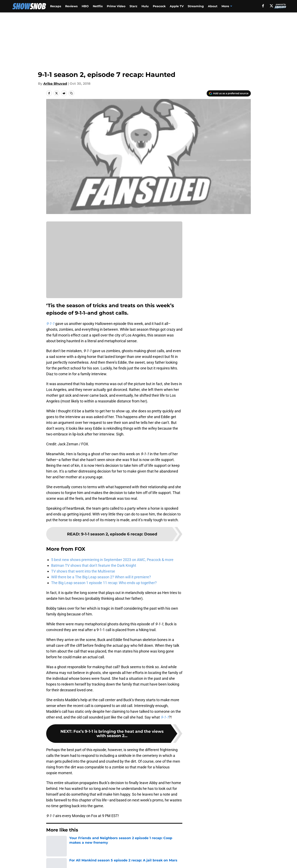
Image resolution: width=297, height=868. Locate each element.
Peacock (159, 6)
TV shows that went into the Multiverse (83, 571)
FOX (63, 842)
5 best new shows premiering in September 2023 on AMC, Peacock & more (112, 560)
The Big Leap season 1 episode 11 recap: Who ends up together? (104, 583)
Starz (133, 6)
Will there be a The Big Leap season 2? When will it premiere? (101, 577)
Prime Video (116, 6)
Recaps (56, 6)
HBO (85, 6)
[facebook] (263, 6)
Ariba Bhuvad (55, 84)
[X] (271, 6)
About (213, 6)
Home (51, 842)
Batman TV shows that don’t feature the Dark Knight (94, 565)
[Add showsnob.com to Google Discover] (229, 93)
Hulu (145, 6)
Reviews (71, 6)
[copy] (71, 93)
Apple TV (177, 6)
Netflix (98, 6)
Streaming (196, 6)
